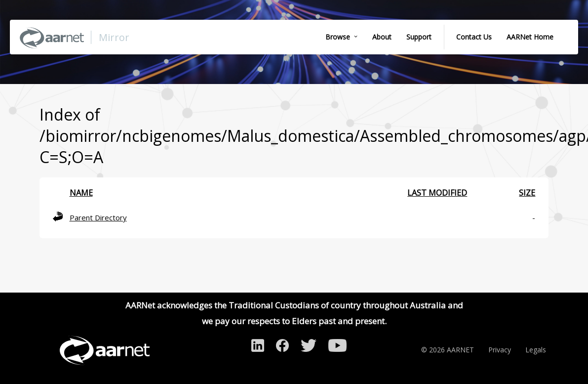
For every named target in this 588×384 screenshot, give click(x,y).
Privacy (500, 350)
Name (81, 193)
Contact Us (474, 37)
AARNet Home (530, 37)
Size (527, 193)
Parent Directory (98, 217)
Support (419, 37)
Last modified (437, 193)
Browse (338, 37)
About (382, 37)
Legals (536, 350)
